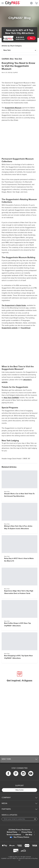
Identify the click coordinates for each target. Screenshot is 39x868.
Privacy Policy (27, 832)
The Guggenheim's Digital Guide (14, 305)
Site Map (29, 835)
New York (18, 59)
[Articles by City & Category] (19, 50)
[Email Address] (19, 819)
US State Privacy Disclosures (19, 830)
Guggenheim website (10, 328)
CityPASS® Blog (8, 59)
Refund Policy (12, 832)
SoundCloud (26, 328)
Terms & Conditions (14, 835)
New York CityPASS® (12, 398)
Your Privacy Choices (19, 837)
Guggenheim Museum (13, 108)
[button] (19, 759)
